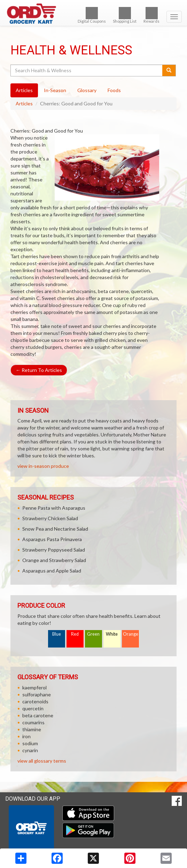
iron (26, 736)
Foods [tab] (114, 90)
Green (93, 634)
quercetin (33, 708)
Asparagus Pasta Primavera (52, 539)
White (112, 634)
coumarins (33, 722)
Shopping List (125, 15)
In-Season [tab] (55, 90)
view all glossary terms (42, 761)
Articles (24, 103)
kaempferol (34, 687)
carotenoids (35, 701)
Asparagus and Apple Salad (52, 571)
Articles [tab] (24, 90)
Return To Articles (39, 370)
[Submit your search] (169, 70)
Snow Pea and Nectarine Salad (55, 529)
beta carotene (38, 715)
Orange (131, 634)
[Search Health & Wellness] (87, 70)
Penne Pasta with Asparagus (54, 508)
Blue (57, 634)
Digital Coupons (92, 15)
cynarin (30, 750)
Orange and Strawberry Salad (54, 560)
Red (75, 634)
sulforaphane (37, 694)
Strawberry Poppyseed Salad (54, 550)
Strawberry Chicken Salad (50, 518)
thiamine (32, 729)
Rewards (151, 15)
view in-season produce (43, 466)
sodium (30, 743)
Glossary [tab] (87, 90)
